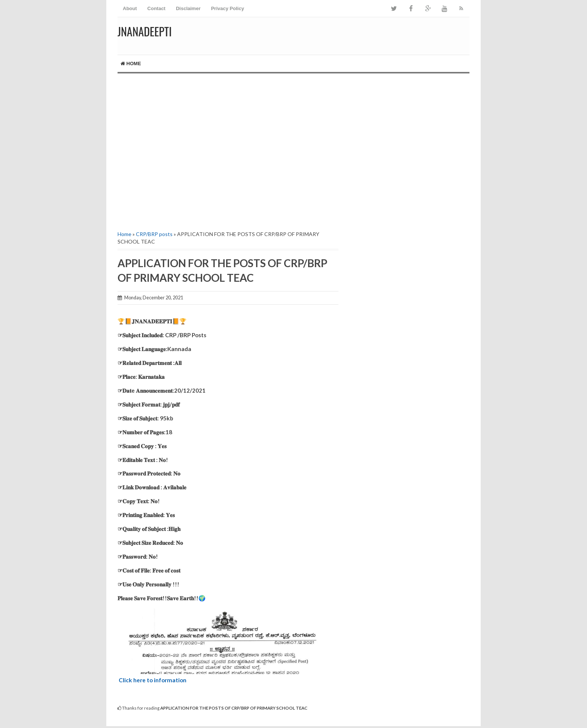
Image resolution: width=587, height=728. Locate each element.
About (130, 8)
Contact (156, 8)
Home (131, 64)
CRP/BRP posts (154, 234)
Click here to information (153, 680)
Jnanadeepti (145, 31)
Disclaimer (188, 8)
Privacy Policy (228, 8)
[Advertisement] (228, 151)
